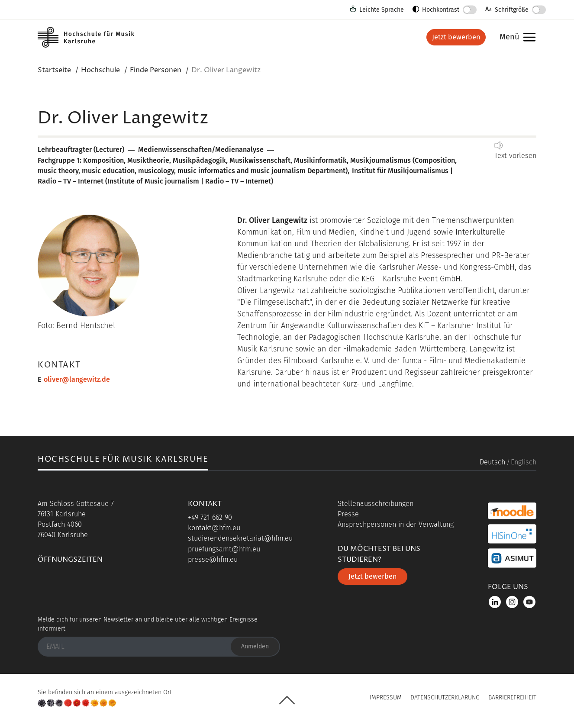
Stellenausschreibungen (376, 504)
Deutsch (492, 462)
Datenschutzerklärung (445, 697)
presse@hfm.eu (213, 559)
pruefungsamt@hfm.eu (224, 549)
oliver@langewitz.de (77, 379)
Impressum (386, 697)
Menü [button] (515, 37)
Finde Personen (156, 70)
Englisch (524, 462)
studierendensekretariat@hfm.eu (240, 538)
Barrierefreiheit (512, 697)
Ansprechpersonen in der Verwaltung (396, 524)
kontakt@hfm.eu (214, 528)
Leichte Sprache (382, 10)
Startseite (54, 70)
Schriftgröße (512, 10)
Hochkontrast (441, 10)
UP (287, 700)
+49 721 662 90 (210, 517)
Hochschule (100, 70)
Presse (348, 514)
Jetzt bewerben (456, 37)
